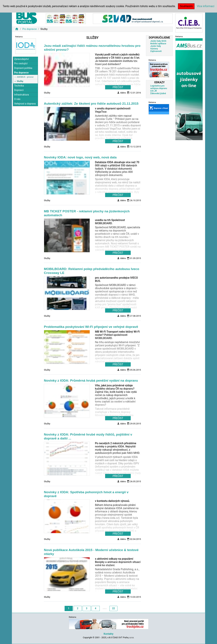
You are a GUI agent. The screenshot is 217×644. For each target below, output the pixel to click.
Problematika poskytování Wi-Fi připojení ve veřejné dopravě (91, 327)
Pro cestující (21, 64)
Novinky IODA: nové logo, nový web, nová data (80, 157)
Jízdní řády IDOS (158, 41)
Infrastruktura (21, 95)
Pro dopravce (29, 29)
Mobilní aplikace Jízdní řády (158, 45)
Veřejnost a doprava (25, 104)
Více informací (206, 6)
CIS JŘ (153, 91)
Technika (19, 86)
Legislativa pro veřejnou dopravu (159, 87)
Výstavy (154, 49)
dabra (121, 93)
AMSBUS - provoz (25, 77)
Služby (20, 81)
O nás (17, 99)
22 (113, 608)
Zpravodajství (21, 59)
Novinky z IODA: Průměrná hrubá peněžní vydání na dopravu (91, 381)
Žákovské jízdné (158, 93)
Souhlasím (186, 6)
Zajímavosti (156, 51)
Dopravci (19, 90)
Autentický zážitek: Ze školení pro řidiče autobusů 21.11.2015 (91, 104)
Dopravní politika (23, 68)
